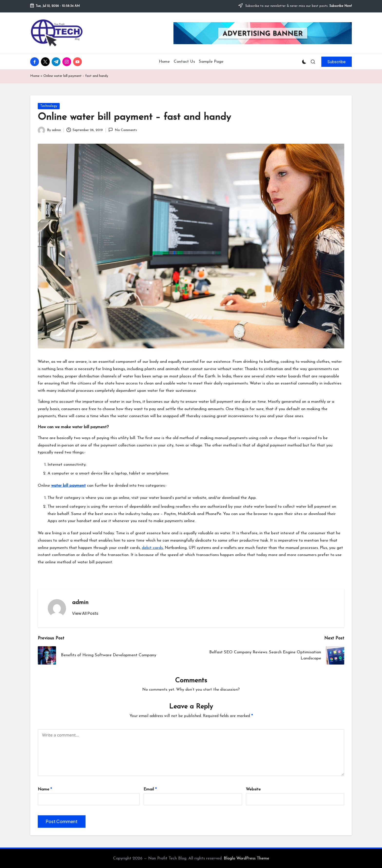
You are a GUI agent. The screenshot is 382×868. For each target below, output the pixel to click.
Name (45, 789)
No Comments (123, 130)
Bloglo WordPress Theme (246, 858)
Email (150, 789)
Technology (49, 106)
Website (253, 789)
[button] (337, 62)
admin (80, 603)
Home (35, 76)
